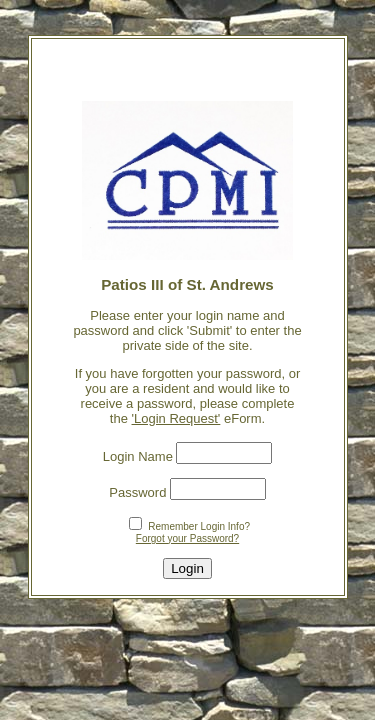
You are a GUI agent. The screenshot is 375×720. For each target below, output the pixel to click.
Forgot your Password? (187, 538)
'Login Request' (176, 418)
